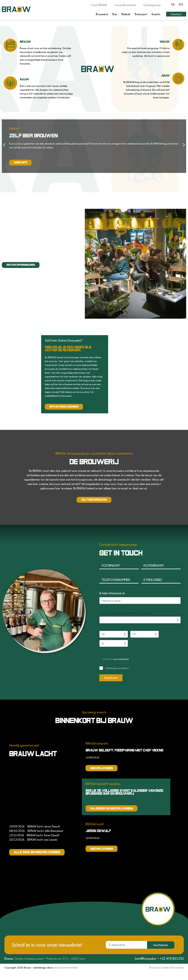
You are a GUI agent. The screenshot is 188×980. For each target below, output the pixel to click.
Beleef (126, 14)
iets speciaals (28, 236)
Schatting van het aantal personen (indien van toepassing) (126, 613)
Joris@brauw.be (145, 958)
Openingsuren (152, 5)
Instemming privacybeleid (117, 668)
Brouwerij (102, 14)
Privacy (153, 967)
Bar (115, 14)
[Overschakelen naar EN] (181, 4)
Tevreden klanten (125, 5)
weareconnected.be (66, 967)
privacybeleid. (122, 659)
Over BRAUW (99, 5)
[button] (4, 145)
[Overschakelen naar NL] (173, 4)
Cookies (165, 967)
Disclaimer (178, 967)
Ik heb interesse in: (112, 593)
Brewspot (141, 14)
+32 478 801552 (172, 958)
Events (156, 14)
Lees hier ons (116, 659)
